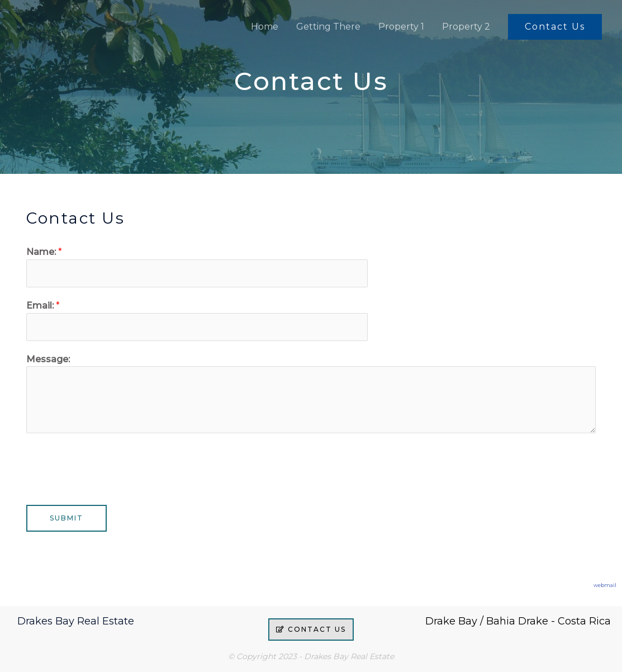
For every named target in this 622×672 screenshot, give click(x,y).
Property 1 (401, 27)
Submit (67, 518)
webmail (605, 585)
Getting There (328, 27)
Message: (48, 359)
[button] (555, 27)
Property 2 (466, 27)
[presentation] (111, 466)
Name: (44, 252)
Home (265, 27)
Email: (43, 306)
